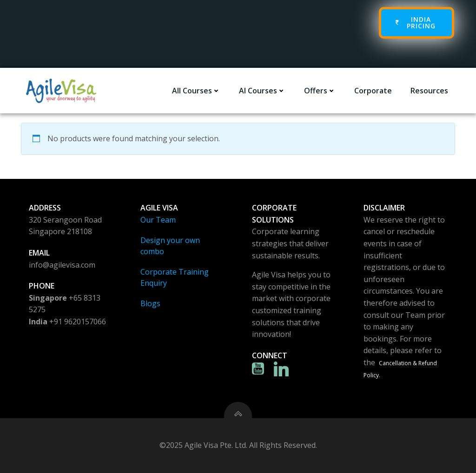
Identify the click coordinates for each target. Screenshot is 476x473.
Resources (429, 91)
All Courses (196, 91)
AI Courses (262, 91)
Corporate (373, 91)
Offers (320, 91)
